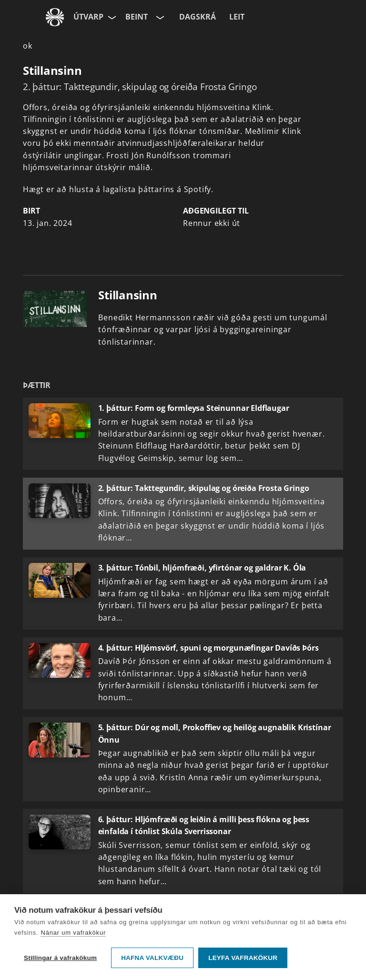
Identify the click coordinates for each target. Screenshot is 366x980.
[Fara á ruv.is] (55, 17)
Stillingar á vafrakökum (60, 958)
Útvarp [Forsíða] (88, 17)
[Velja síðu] (111, 17)
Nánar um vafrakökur (73, 933)
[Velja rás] (159, 17)
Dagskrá (198, 17)
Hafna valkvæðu (152, 958)
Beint (137, 17)
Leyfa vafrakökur (243, 958)
